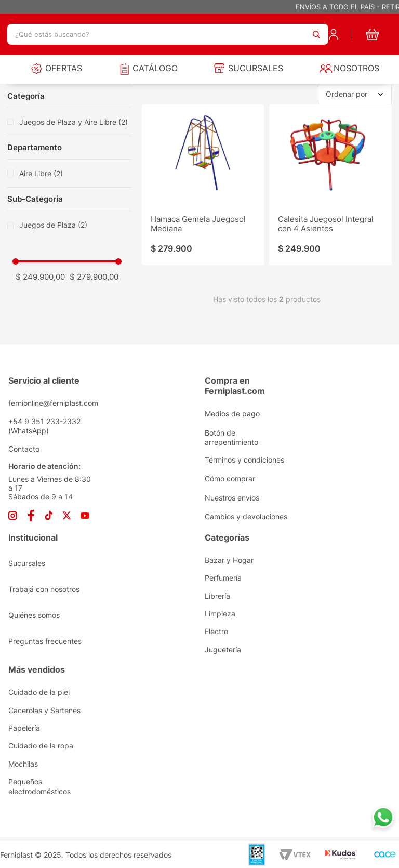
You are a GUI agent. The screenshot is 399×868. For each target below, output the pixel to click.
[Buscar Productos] (316, 34)
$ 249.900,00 (40, 277)
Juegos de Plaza (53, 225)
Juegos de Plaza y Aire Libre (74, 122)
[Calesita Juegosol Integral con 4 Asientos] (330, 185)
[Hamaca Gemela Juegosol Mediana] (203, 185)
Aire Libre (41, 173)
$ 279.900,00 (94, 277)
